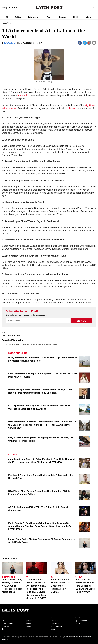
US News (79, 577)
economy (6, 626)
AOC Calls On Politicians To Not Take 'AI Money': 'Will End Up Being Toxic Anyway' (85, 586)
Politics (18, 17)
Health (76, 17)
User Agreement (64, 637)
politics (29, 621)
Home (4, 23)
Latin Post (49, 8)
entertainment (7, 624)
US (7, 17)
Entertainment (34, 17)
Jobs (53, 629)
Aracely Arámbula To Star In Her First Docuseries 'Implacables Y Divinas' (61, 586)
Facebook (83, 621)
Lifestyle (89, 17)
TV (27, 577)
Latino (18, 335)
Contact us (55, 624)
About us (54, 621)
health (29, 626)
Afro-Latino (24, 95)
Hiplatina (70, 108)
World (49, 17)
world (29, 624)
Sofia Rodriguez (10, 43)
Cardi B (4, 335)
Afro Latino (11, 335)
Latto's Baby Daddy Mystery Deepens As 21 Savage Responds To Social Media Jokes (12, 586)
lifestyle (5, 629)
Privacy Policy (56, 626)
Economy (62, 17)
